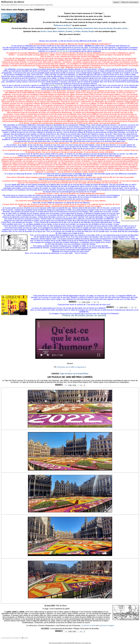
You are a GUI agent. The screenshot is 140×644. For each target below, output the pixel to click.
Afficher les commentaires (130, 2)
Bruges (92, 31)
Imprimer (116, 2)
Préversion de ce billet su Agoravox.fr (72, 367)
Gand (50, 31)
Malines (62, 31)
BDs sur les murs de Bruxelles (21, 231)
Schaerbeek (62, 28)
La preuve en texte (88, 625)
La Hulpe (77, 31)
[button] (70, 405)
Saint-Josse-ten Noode (103, 28)
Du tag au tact (40, 231)
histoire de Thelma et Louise (93, 134)
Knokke (69, 31)
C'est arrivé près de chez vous (98, 305)
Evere (70, 28)
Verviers (12, 55)
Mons (55, 31)
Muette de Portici (57, 85)
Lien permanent (6, 638)
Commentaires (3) (16, 638)
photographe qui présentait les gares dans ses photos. (95, 215)
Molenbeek (78, 28)
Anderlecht (88, 28)
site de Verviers (63, 51)
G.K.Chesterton (113, 314)
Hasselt (84, 31)
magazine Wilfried (125, 296)
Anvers (43, 31)
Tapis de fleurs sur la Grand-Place (74, 374)
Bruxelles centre (120, 28)
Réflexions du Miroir (63, 25)
